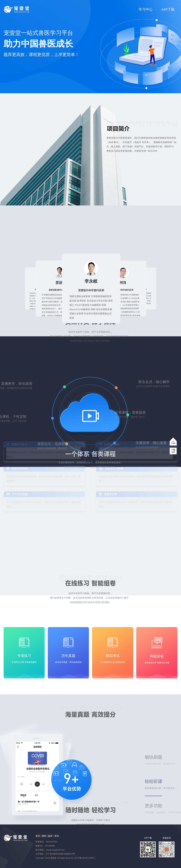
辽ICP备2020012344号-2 (85, 858)
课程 (44, 836)
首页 (38, 836)
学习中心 (146, 9)
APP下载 (168, 9)
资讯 (57, 836)
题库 (50, 836)
